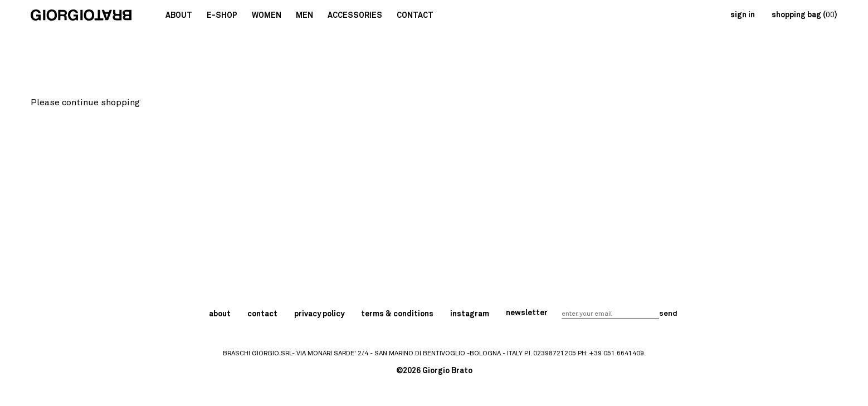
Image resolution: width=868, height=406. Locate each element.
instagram (470, 314)
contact (262, 314)
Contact (415, 16)
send (667, 314)
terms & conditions (397, 314)
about (220, 314)
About (179, 16)
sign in (743, 15)
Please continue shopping (85, 102)
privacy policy (319, 314)
